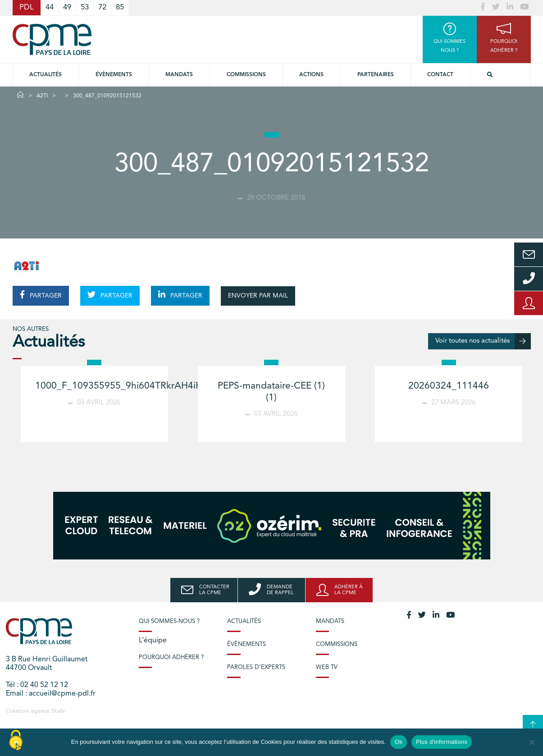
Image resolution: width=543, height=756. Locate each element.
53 (85, 7)
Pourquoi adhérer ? (171, 657)
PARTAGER (41, 295)
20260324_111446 (449, 386)
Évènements (114, 75)
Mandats (179, 75)
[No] (532, 742)
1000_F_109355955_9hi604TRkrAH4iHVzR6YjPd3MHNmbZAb (169, 386)
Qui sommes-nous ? (169, 621)
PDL (27, 7)
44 (50, 7)
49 (67, 7)
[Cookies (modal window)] (16, 741)
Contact (440, 75)
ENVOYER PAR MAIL (258, 296)
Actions (311, 75)
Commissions (337, 644)
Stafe (58, 711)
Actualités (46, 75)
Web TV (327, 667)
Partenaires (376, 75)
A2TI (42, 96)
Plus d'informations (442, 742)
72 (102, 7)
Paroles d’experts (256, 667)
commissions (246, 75)
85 (120, 7)
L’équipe (153, 641)
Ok (399, 742)
